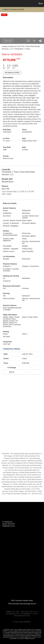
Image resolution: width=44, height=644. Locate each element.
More (41, 3)
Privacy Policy (29, 612)
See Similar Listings (12, 73)
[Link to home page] (2, 4)
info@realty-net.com (9, 526)
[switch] (28, 41)
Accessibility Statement (19, 614)
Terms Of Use (13, 612)
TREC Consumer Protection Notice (22, 601)
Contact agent (8, 41)
